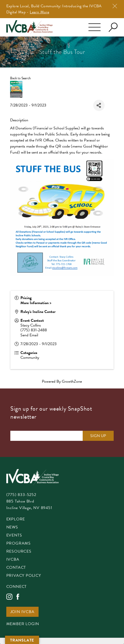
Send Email (29, 335)
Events (14, 536)
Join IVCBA (22, 612)
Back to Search (20, 78)
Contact (16, 568)
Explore (16, 520)
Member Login (23, 624)
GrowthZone (72, 381)
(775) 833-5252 (21, 495)
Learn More (39, 12)
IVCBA (13, 560)
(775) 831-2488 (34, 330)
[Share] (99, 105)
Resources (19, 552)
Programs (19, 544)
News (12, 528)
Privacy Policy (24, 576)
